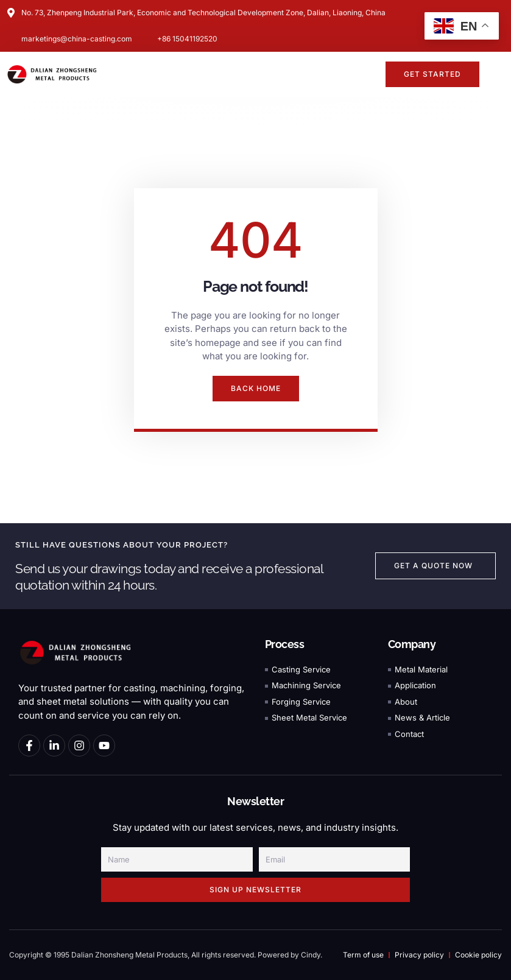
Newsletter (255, 801)
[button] (369, 74)
